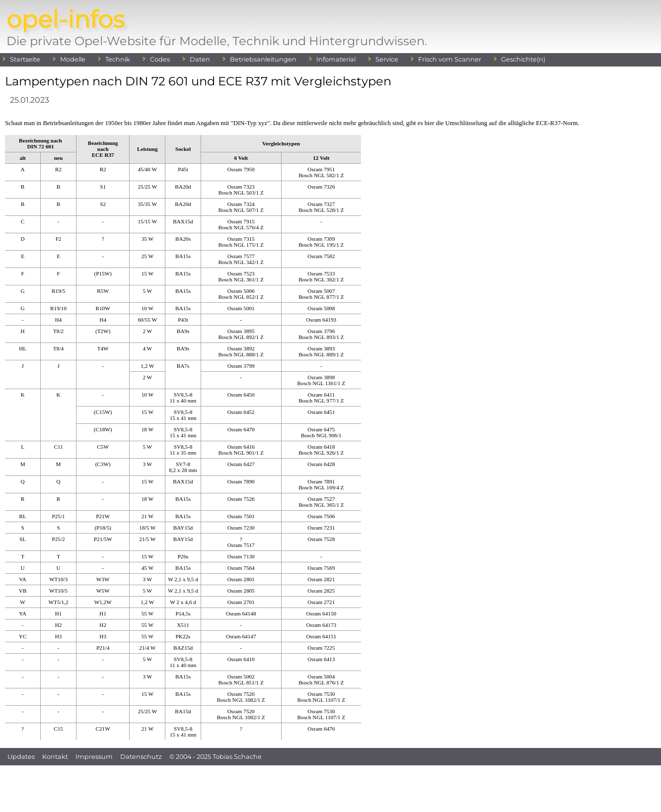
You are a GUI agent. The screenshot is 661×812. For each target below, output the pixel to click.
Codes (160, 59)
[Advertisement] (331, 788)
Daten (200, 59)
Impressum (94, 757)
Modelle (73, 59)
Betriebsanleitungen (263, 59)
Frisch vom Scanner (450, 59)
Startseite (25, 59)
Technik (118, 59)
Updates (21, 757)
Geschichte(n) (523, 59)
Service (387, 59)
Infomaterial (336, 59)
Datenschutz (141, 757)
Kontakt (55, 757)
